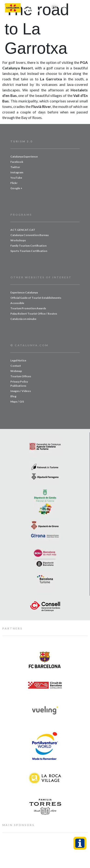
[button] (64, 8)
